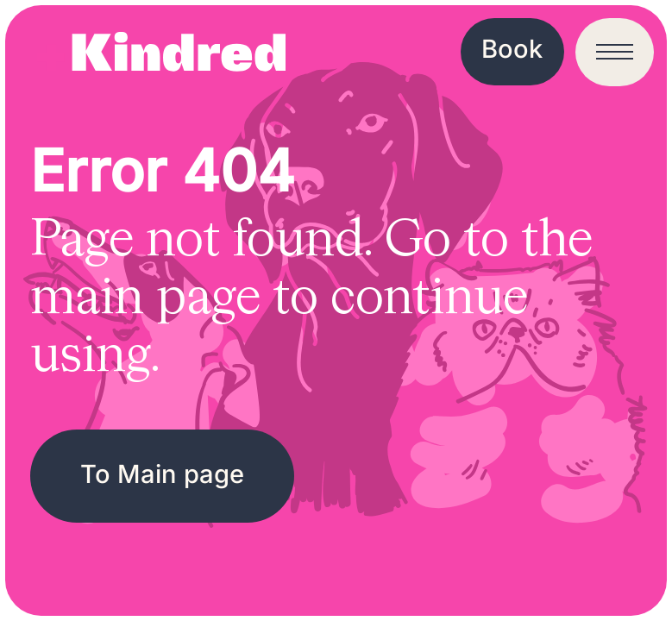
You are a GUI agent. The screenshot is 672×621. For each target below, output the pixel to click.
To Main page (162, 474)
